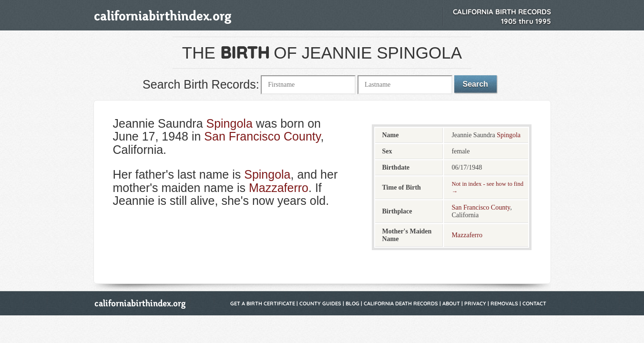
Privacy (475, 303)
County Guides (320, 303)
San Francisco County (262, 136)
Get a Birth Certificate (263, 303)
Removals (504, 303)
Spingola (229, 123)
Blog (353, 303)
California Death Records (401, 303)
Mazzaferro (279, 188)
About (451, 303)
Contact (534, 303)
